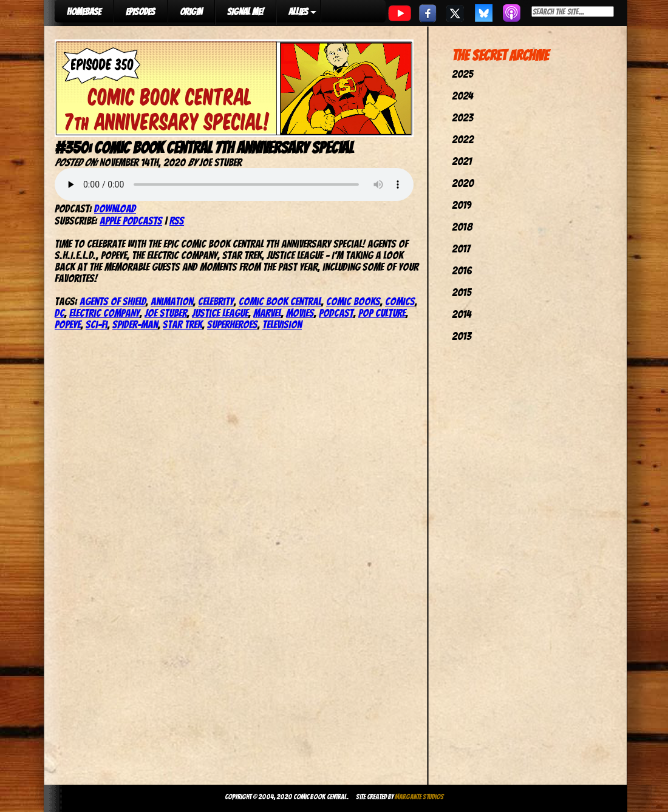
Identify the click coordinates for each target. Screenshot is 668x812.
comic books (353, 301)
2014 (462, 314)
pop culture (382, 313)
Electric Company (104, 313)
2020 (463, 183)
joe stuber (166, 313)
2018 (462, 227)
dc (60, 313)
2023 (462, 117)
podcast (336, 313)
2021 (462, 161)
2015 (462, 292)
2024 (462, 96)
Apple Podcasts (131, 221)
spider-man (135, 324)
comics (400, 301)
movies (300, 313)
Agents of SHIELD (113, 301)
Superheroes (232, 324)
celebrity (216, 301)
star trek (182, 324)
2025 (462, 74)
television (282, 324)
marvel (267, 313)
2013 (462, 336)
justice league (220, 313)
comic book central (280, 301)
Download (115, 208)
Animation (172, 301)
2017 (461, 249)
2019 (462, 205)
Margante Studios (419, 797)
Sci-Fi (97, 324)
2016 (462, 270)
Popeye (68, 324)
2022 (463, 139)
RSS (177, 221)
